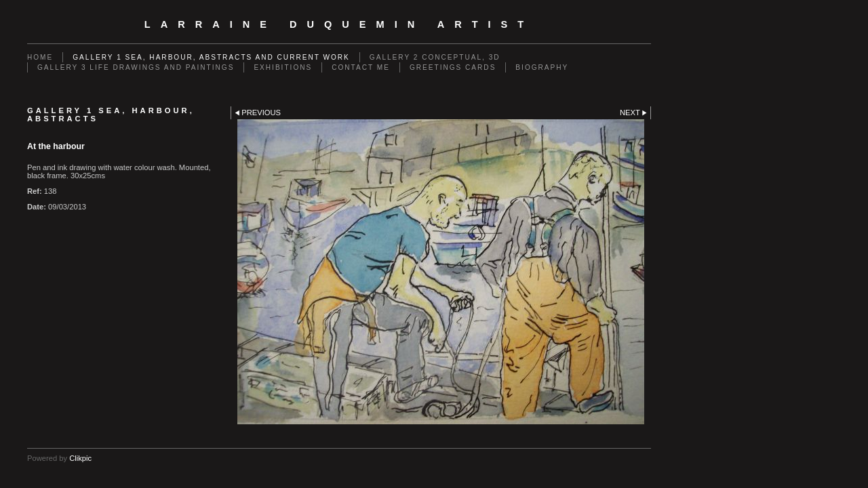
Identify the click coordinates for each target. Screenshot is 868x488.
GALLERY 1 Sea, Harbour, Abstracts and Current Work (211, 57)
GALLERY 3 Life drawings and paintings (136, 67)
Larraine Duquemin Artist (339, 24)
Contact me (361, 67)
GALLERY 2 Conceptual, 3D (435, 57)
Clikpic (80, 458)
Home (40, 57)
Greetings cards (453, 67)
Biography (542, 67)
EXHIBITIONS (283, 67)
